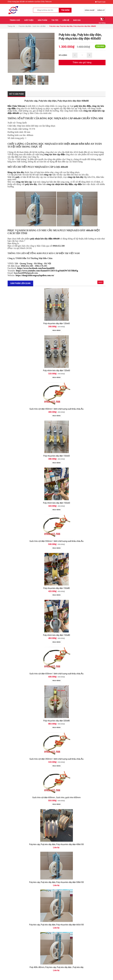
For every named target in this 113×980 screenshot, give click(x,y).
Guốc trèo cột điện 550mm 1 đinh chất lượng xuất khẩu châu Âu (56, 541)
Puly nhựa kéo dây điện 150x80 (57, 588)
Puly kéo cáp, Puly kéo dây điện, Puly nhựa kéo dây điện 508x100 (56, 882)
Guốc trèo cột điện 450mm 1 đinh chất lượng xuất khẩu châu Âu (56, 409)
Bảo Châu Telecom (16, 106)
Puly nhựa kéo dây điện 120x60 (57, 323)
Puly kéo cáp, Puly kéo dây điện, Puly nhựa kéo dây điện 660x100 (56, 925)
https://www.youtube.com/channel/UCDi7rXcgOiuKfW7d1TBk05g (47, 271)
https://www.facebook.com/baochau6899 (36, 268)
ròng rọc (48, 175)
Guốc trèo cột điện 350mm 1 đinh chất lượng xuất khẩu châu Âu (56, 759)
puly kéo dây (31, 184)
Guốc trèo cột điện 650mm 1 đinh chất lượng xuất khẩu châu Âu (56, 674)
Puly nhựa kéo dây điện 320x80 (57, 721)
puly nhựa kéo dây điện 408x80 (45, 239)
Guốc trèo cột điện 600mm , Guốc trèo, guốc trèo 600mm (56, 797)
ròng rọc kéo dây (76, 177)
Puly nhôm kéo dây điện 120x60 (57, 371)
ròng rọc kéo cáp (24, 182)
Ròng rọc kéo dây (16, 172)
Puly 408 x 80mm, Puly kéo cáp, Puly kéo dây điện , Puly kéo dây (57, 967)
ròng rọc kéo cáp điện (54, 154)
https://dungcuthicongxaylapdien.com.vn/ (35, 275)
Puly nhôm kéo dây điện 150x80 (57, 635)
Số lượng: (63, 55)
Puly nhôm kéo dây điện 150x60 (57, 503)
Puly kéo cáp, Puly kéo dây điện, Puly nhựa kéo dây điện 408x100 (56, 844)
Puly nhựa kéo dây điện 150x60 (57, 456)
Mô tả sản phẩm (16, 94)
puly (18, 177)
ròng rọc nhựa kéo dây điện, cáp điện (64, 184)
